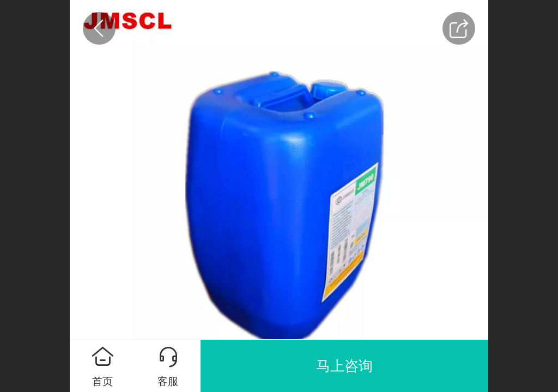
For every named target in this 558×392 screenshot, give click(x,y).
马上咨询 (344, 366)
